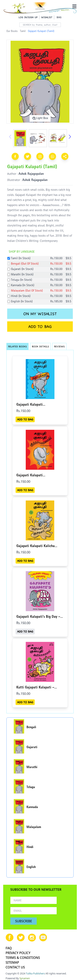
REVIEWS (59, 346)
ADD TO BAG (40, 327)
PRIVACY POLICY (18, 953)
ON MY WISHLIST (40, 314)
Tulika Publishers (35, 974)
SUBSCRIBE (24, 921)
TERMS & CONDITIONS (23, 958)
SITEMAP (12, 962)
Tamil (23, 31)
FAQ (9, 948)
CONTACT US (15, 967)
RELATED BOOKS (17, 346)
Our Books (12, 31)
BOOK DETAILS (40, 346)
